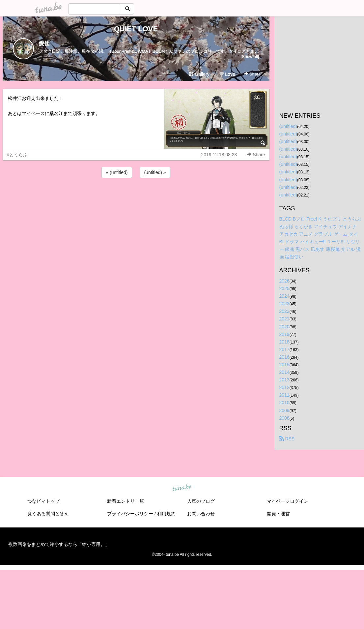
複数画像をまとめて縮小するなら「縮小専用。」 (59, 544)
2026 (284, 281)
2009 (284, 410)
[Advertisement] (136, 197)
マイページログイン (288, 501)
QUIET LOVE (136, 29)
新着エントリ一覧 (126, 501)
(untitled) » (155, 172)
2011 (284, 395)
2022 (284, 311)
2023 (284, 304)
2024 (284, 296)
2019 (284, 334)
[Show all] (250, 57)
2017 (284, 349)
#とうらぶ (17, 155)
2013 (284, 380)
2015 (284, 365)
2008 (284, 418)
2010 (284, 403)
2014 (284, 372)
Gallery (199, 74)
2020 (284, 327)
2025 (284, 288)
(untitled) (288, 126)
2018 (284, 342)
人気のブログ (201, 501)
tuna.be (182, 488)
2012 (284, 387)
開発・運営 (278, 514)
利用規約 (166, 514)
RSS (287, 439)
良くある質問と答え (48, 514)
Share (252, 74)
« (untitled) (117, 172)
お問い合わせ (201, 514)
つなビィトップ (43, 501)
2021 (284, 319)
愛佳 (44, 43)
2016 (284, 357)
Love (227, 74)
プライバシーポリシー (130, 514)
